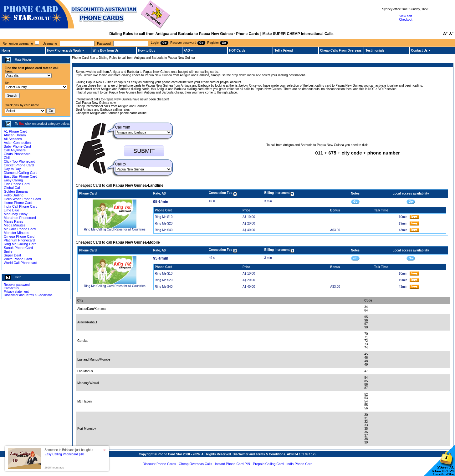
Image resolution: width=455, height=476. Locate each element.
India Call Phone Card (21, 206)
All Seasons (13, 139)
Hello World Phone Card (22, 199)
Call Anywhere (15, 150)
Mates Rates (13, 221)
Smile (8, 251)
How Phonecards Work (64, 51)
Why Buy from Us (106, 51)
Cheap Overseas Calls (195, 464)
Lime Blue (11, 210)
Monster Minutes (16, 233)
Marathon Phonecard (20, 218)
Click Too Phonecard (20, 161)
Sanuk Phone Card (18, 248)
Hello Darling (14, 195)
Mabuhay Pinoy (16, 214)
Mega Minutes (15, 225)
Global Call (12, 188)
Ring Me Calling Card (20, 244)
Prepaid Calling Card (268, 464)
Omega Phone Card (19, 236)
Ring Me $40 (164, 230)
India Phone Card (299, 464)
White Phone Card (18, 259)
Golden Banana (16, 191)
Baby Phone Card (17, 146)
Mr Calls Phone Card (20, 229)
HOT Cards (237, 51)
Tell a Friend (284, 51)
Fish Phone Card (17, 184)
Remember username (18, 44)
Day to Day (12, 169)
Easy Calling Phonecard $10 (64, 454)
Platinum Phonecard (19, 240)
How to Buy (147, 51)
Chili (7, 158)
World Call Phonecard (20, 263)
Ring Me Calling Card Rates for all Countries (115, 229)
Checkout (406, 20)
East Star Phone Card (20, 176)
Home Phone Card (18, 203)
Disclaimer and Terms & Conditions (28, 295)
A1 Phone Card (15, 131)
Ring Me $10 (164, 217)
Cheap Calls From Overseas (341, 51)
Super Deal (12, 255)
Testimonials (375, 51)
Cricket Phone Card (19, 165)
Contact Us (419, 51)
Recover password (17, 285)
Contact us (11, 288)
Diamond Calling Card (21, 173)
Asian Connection (17, 143)
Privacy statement (16, 292)
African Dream (15, 135)
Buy (22, 124)
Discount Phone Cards (159, 464)
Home (6, 51)
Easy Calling (13, 180)
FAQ (187, 51)
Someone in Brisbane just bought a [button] (69, 452)
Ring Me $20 (164, 223)
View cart (406, 16)
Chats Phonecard (17, 154)
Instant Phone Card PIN (233, 464)
